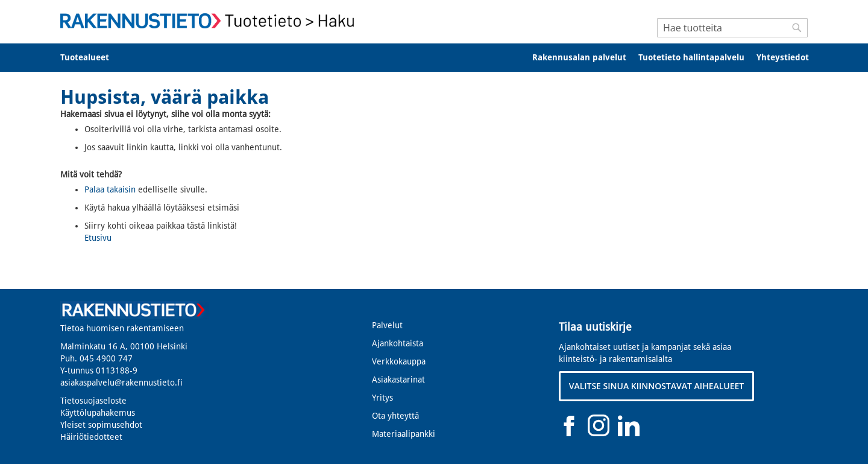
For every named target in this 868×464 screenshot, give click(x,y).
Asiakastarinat (398, 380)
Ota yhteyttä (395, 416)
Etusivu (98, 238)
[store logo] (211, 21)
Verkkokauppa (399, 361)
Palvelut (387, 325)
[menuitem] (93, 58)
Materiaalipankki (404, 434)
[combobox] (732, 28)
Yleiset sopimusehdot (101, 425)
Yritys (382, 398)
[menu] (434, 58)
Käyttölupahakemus (98, 413)
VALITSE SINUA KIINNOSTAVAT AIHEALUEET (657, 386)
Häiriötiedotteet (91, 437)
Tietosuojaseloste (93, 401)
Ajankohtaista (398, 343)
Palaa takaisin (110, 189)
